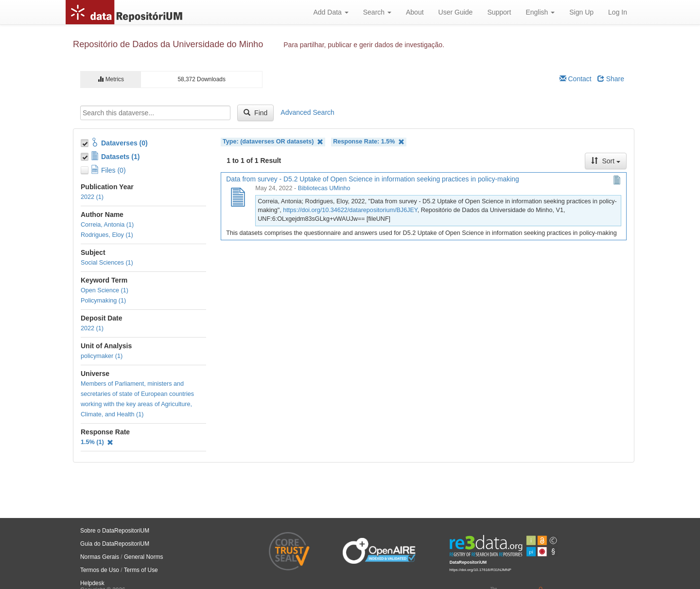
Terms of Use (141, 570)
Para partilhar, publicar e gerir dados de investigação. (364, 45)
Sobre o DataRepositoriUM (115, 531)
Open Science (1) (105, 290)
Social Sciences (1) (107, 263)
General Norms (144, 557)
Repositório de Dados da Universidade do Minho (168, 44)
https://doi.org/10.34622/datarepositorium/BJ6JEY (350, 210)
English (540, 12)
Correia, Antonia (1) (107, 225)
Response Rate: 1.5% (369, 142)
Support (499, 12)
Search (377, 12)
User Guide (456, 12)
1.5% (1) (97, 442)
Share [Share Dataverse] (611, 79)
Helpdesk (92, 583)
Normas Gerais (100, 557)
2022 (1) (92, 197)
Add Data (331, 12)
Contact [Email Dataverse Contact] (576, 79)
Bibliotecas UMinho (324, 188)
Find (255, 113)
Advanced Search (307, 112)
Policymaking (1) (103, 301)
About (415, 12)
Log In (618, 12)
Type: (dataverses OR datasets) (273, 142)
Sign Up (581, 12)
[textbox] (155, 113)
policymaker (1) (102, 356)
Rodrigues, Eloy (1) (107, 235)
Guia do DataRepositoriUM (115, 544)
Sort (606, 161)
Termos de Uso (100, 570)
